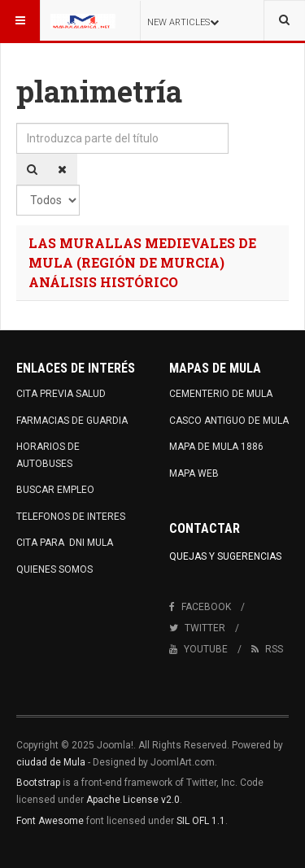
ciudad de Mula (51, 762)
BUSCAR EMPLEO (55, 490)
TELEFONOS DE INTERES (71, 517)
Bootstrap (38, 783)
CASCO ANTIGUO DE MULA (229, 421)
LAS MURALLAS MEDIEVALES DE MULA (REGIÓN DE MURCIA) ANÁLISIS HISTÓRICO (142, 262)
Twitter (197, 628)
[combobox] (284, 20)
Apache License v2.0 (133, 800)
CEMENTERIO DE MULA (221, 394)
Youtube (198, 649)
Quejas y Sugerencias (225, 556)
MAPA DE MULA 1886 (216, 447)
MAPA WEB (194, 473)
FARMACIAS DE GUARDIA (72, 421)
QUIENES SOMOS (54, 569)
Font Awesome (50, 821)
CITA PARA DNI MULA (65, 543)
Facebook (200, 607)
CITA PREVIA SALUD (61, 394)
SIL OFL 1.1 (201, 821)
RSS (267, 649)
